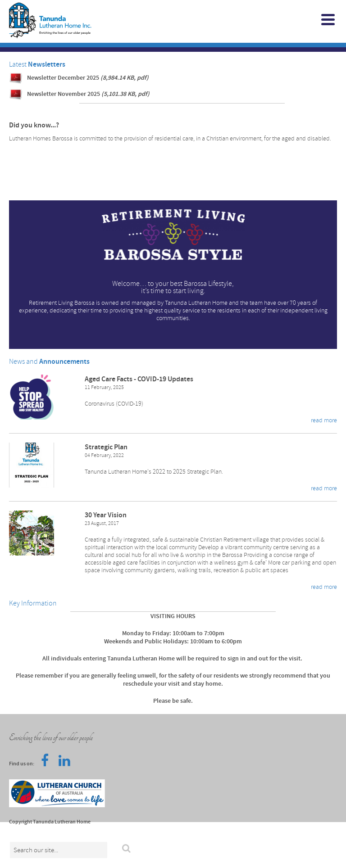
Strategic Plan (106, 447)
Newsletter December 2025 (88, 78)
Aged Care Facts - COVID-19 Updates (139, 379)
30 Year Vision (106, 515)
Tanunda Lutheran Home (145, 20)
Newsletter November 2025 (88, 94)
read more (324, 420)
